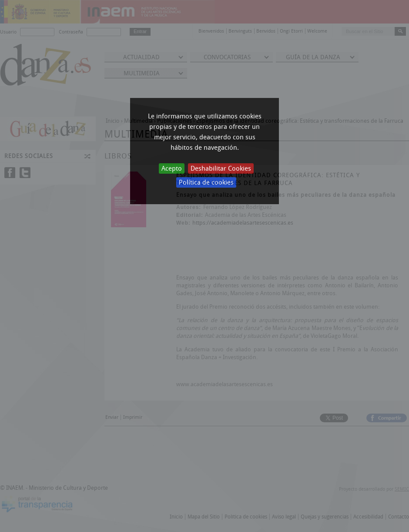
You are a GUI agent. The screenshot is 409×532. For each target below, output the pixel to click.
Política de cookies (206, 182)
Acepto (172, 168)
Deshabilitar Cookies (221, 168)
